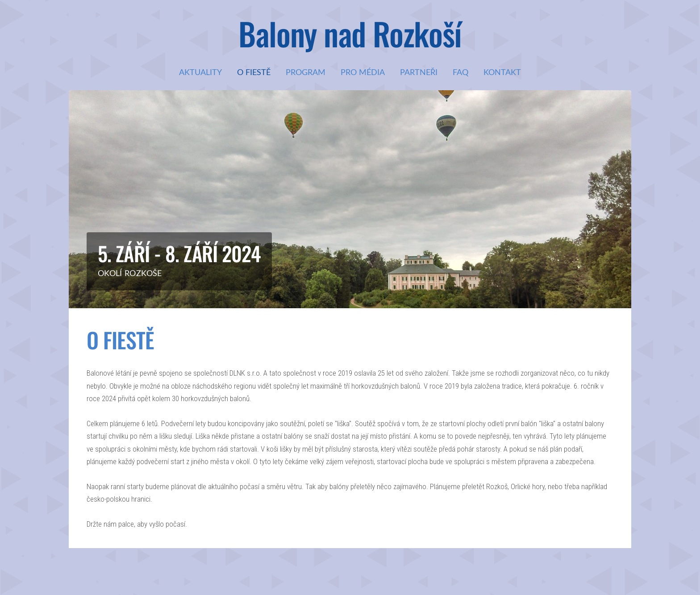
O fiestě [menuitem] (254, 72)
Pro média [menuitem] (363, 72)
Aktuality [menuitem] (200, 72)
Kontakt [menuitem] (502, 72)
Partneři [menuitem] (419, 72)
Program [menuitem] (306, 72)
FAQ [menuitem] (460, 72)
